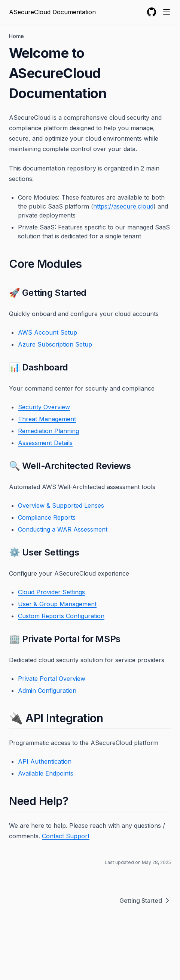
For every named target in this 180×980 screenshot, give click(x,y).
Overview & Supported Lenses (61, 505)
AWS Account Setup (48, 332)
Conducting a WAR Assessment (63, 529)
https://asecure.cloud (123, 206)
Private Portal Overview (52, 679)
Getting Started (145, 901)
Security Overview (44, 407)
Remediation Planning (48, 431)
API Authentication (45, 761)
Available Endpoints (46, 773)
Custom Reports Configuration (61, 616)
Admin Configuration (47, 691)
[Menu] (167, 12)
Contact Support (66, 836)
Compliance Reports (47, 517)
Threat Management (47, 419)
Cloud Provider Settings (51, 592)
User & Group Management (57, 604)
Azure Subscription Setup (55, 344)
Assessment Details (45, 443)
